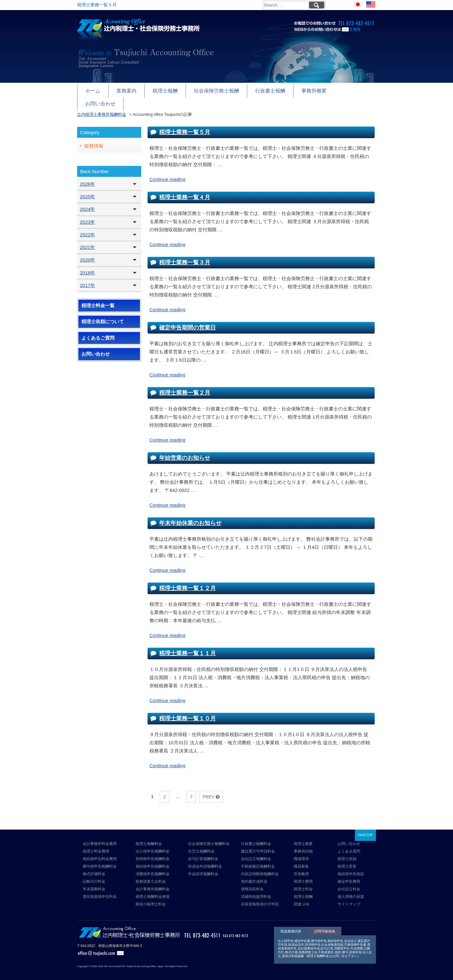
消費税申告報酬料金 (153, 868)
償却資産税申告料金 (100, 891)
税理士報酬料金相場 (153, 891)
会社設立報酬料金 (256, 853)
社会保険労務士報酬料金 (209, 838)
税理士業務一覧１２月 (187, 582)
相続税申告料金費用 (100, 853)
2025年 (87, 191)
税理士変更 (347, 861)
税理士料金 (303, 883)
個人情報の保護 (351, 891)
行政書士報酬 (263, 90)
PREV (211, 791)
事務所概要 (305, 90)
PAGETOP (365, 829)
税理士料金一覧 (98, 300)
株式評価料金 (94, 868)
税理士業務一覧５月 (185, 126)
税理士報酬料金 (149, 838)
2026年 (87, 178)
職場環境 (301, 853)
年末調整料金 (94, 883)
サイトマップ (349, 898)
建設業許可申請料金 (258, 846)
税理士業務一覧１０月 (187, 712)
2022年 (87, 229)
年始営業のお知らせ (185, 452)
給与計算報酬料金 (203, 853)
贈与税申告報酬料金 (100, 861)
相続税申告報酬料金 (153, 861)
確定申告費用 (349, 876)
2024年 (87, 203)
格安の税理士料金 (151, 898)
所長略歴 (301, 868)
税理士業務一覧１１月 (187, 647)
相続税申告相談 (351, 868)
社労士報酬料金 (201, 846)
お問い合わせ (347, 90)
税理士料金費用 (96, 846)
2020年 (87, 254)
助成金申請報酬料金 (205, 861)
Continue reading (167, 173)
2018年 (87, 267)
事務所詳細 (303, 846)
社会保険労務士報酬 (211, 90)
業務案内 (125, 90)
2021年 (87, 242)
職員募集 (301, 861)
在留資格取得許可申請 (260, 898)
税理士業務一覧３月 (185, 256)
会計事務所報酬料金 (153, 883)
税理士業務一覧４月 (185, 191)
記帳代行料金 (94, 876)
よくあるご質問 (98, 332)
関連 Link (302, 898)
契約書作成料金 (254, 876)
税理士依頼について (103, 316)
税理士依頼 (347, 853)
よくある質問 (349, 846)
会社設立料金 (349, 883)
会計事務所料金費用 (100, 838)
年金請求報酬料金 (203, 868)
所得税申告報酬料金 (153, 853)
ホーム (92, 90)
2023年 (87, 216)
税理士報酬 (162, 90)
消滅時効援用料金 (256, 891)
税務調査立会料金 (151, 876)
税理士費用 (303, 876)
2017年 (87, 279)
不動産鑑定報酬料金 (258, 861)
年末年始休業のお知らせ (190, 517)
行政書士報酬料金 (256, 838)
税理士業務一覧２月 (185, 387)
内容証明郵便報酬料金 (260, 868)
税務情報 (94, 140)
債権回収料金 (252, 883)
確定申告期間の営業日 (187, 322)
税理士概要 (303, 838)
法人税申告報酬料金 (153, 846)
